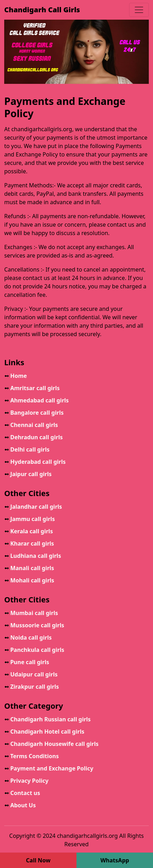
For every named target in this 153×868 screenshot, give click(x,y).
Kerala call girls (29, 531)
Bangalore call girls (34, 413)
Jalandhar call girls (33, 507)
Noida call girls (28, 637)
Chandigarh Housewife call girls (51, 744)
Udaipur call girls (31, 674)
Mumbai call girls (31, 613)
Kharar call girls (29, 543)
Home (16, 376)
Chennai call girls (31, 425)
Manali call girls (29, 568)
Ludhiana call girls (33, 556)
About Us (20, 805)
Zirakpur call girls (32, 687)
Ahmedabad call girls (36, 400)
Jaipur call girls (28, 474)
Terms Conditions (32, 756)
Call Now (38, 860)
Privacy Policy (26, 781)
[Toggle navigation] (139, 10)
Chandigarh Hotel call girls (44, 732)
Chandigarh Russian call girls (47, 719)
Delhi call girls (27, 449)
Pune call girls (27, 662)
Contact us (22, 793)
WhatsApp (115, 860)
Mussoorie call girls (34, 625)
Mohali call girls (29, 580)
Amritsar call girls (32, 388)
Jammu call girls (29, 519)
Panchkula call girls (34, 650)
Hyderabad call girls (35, 462)
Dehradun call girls (34, 437)
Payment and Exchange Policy (49, 768)
